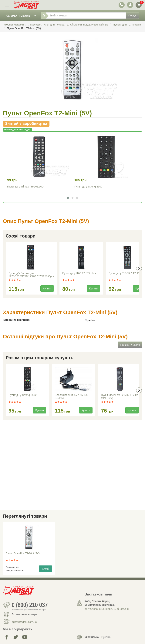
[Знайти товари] (86, 15)
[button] (68, 198)
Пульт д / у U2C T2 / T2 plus (79, 273)
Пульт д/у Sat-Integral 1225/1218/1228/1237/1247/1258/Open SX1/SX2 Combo (31, 275)
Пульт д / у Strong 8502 (22, 395)
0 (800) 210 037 (30, 605)
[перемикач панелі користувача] (130, 5)
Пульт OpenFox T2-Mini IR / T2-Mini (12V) (120, 396)
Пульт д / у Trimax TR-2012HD (25, 187)
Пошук (132, 15)
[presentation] (139, 268)
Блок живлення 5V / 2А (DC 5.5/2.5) (71, 396)
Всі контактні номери (24, 614)
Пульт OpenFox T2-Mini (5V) (23, 553)
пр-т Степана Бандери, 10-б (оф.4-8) (107, 609)
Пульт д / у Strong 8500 (88, 187)
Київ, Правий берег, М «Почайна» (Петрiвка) (100, 603)
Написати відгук (130, 345)
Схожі (46, 569)
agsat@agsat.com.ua (24, 622)
